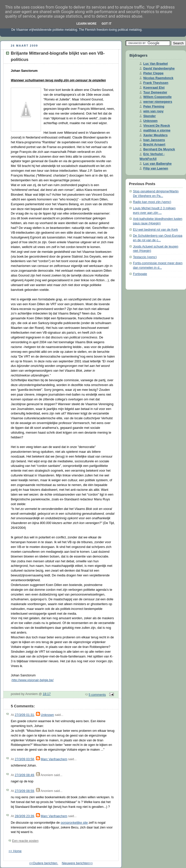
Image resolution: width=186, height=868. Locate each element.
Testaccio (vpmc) (145, 257)
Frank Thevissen (156, 83)
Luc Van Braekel (155, 64)
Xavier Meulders (155, 135)
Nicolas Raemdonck (158, 78)
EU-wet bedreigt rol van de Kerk (155, 230)
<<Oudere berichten (44, 863)
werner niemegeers (158, 102)
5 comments (97, 695)
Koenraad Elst (154, 88)
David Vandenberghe (159, 68)
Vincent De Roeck (157, 126)
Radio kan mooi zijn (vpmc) (152, 202)
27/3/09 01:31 (24, 715)
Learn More (86, 24)
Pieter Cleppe (153, 73)
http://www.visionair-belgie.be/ (33, 680)
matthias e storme (157, 130)
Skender (150, 116)
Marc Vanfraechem (54, 759)
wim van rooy (153, 111)
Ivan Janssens (154, 140)
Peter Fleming (154, 107)
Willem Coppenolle (157, 97)
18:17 (47, 694)
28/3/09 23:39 (24, 816)
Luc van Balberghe (157, 164)
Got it (107, 24)
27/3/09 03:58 (24, 759)
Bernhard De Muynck (159, 149)
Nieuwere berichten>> (77, 863)
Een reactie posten (25, 841)
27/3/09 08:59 (24, 791)
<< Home (15, 851)
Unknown (47, 715)
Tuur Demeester (155, 92)
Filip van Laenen (156, 168)
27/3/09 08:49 (24, 775)
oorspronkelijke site (74, 823)
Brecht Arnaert (154, 145)
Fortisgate (140, 274)
